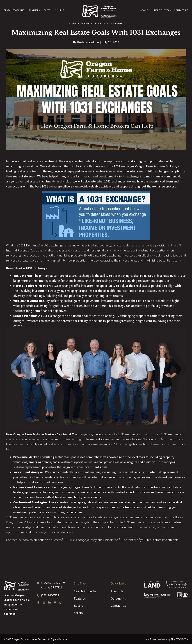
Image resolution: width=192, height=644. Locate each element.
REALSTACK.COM (180, 639)
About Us (146, 10)
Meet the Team (163, 10)
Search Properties (15, 10)
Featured (35, 10)
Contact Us (181, 10)
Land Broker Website (156, 639)
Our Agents (118, 598)
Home (73, 23)
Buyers (48, 10)
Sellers (60, 10)
